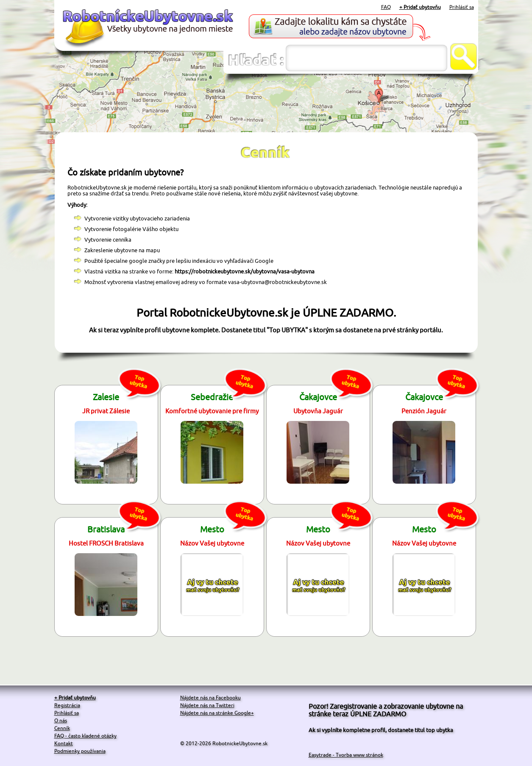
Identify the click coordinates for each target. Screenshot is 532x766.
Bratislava (106, 529)
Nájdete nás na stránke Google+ (217, 713)
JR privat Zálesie (106, 411)
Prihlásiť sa (462, 7)
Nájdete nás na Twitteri (207, 705)
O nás (61, 720)
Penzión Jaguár (424, 411)
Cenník (62, 728)
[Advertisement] (266, 103)
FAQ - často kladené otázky (85, 736)
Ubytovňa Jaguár (318, 411)
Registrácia (67, 705)
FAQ (386, 7)
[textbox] (366, 58)
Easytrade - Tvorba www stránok (346, 755)
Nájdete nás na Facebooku (210, 698)
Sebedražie (212, 397)
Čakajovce (318, 397)
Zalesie (106, 397)
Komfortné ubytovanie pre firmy (212, 411)
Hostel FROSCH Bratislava (106, 543)
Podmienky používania (80, 751)
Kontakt (64, 743)
